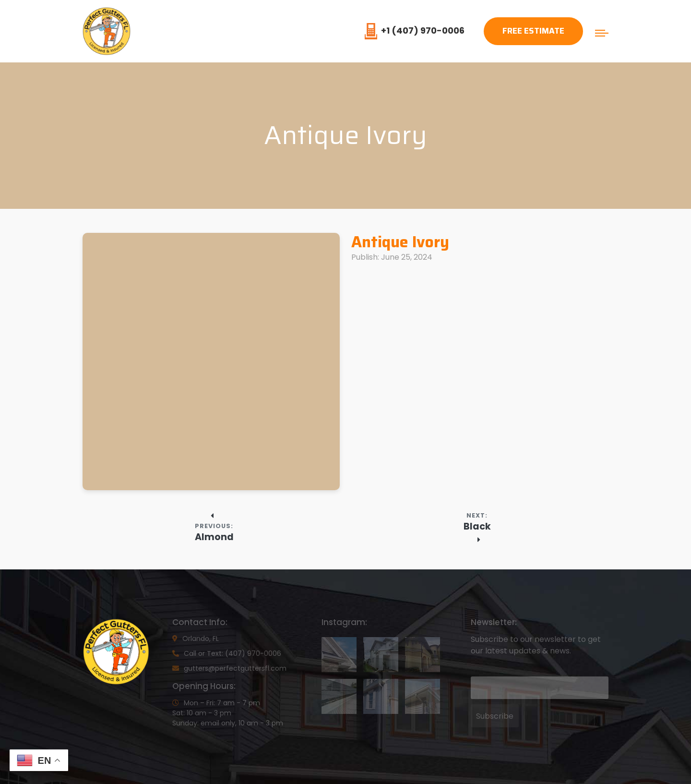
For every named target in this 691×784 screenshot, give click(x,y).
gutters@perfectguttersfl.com (229, 668)
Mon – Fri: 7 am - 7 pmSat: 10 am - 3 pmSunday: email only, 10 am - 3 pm (228, 713)
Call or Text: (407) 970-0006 (227, 653)
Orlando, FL (196, 639)
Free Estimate (533, 31)
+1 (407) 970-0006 (415, 30)
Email (480, 669)
